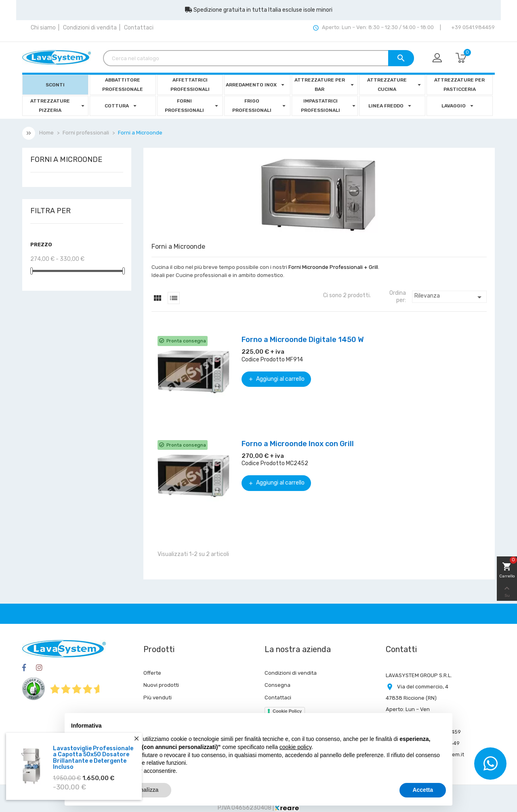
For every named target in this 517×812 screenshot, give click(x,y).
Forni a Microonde (66, 160)
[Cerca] (258, 58)
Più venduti (158, 698)
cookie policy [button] (295, 747)
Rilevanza (449, 297)
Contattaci (139, 28)
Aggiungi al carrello (276, 379)
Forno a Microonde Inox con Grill (298, 444)
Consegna (277, 685)
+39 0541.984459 (472, 27)
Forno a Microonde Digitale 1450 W (303, 340)
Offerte (152, 673)
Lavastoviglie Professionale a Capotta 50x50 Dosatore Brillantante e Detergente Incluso (93, 758)
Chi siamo (43, 28)
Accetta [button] (423, 790)
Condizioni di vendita (90, 28)
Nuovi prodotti (161, 685)
